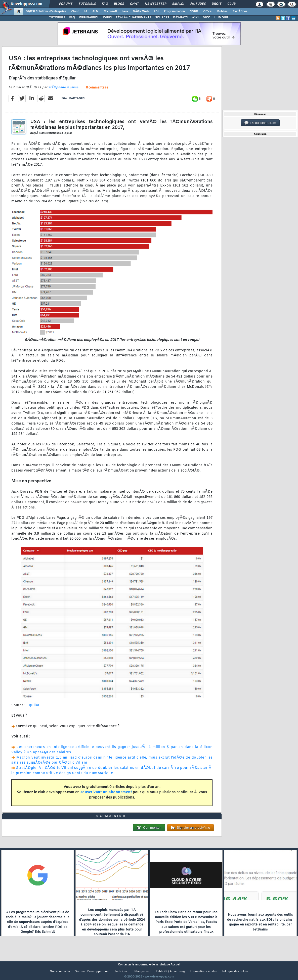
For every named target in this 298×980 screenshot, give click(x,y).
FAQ (105, 4)
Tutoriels (87, 4)
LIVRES (107, 18)
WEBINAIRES (88, 18)
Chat (134, 4)
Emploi (178, 4)
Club (231, 4)
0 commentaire (97, 91)
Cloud (75, 12)
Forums (66, 4)
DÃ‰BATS (180, 18)
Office (207, 12)
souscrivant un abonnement (106, 796)
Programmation (174, 12)
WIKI (195, 18)
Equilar (33, 708)
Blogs (119, 4)
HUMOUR (221, 18)
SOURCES (162, 18)
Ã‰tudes (198, 4)
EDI (156, 12)
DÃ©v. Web (141, 12)
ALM (95, 12)
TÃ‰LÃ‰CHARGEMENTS (133, 18)
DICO (206, 18)
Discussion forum (260, 123)
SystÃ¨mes (240, 12)
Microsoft (110, 12)
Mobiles (222, 12)
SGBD (194, 12)
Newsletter (156, 4)
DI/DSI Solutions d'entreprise (46, 12)
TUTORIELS (57, 18)
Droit (217, 4)
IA (86, 12)
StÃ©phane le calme (63, 91)
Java (125, 12)
